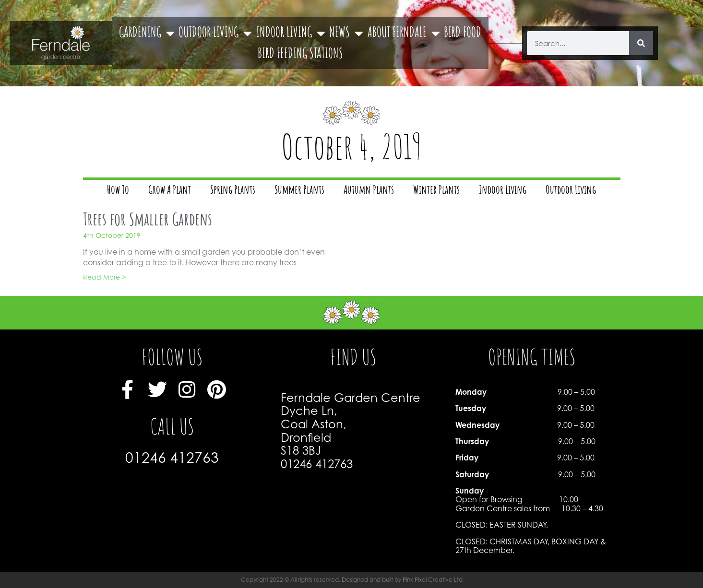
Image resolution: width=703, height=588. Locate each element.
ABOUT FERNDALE (404, 34)
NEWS (346, 34)
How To (118, 191)
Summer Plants (299, 191)
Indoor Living (503, 191)
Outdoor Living (571, 191)
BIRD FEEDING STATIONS (300, 55)
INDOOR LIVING (291, 34)
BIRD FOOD (463, 34)
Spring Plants (233, 191)
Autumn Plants (369, 191)
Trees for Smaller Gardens (148, 221)
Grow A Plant (170, 191)
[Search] (641, 43)
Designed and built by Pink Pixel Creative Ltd (402, 580)
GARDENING (147, 34)
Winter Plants (436, 191)
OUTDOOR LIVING (215, 34)
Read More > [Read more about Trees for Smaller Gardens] (104, 277)
